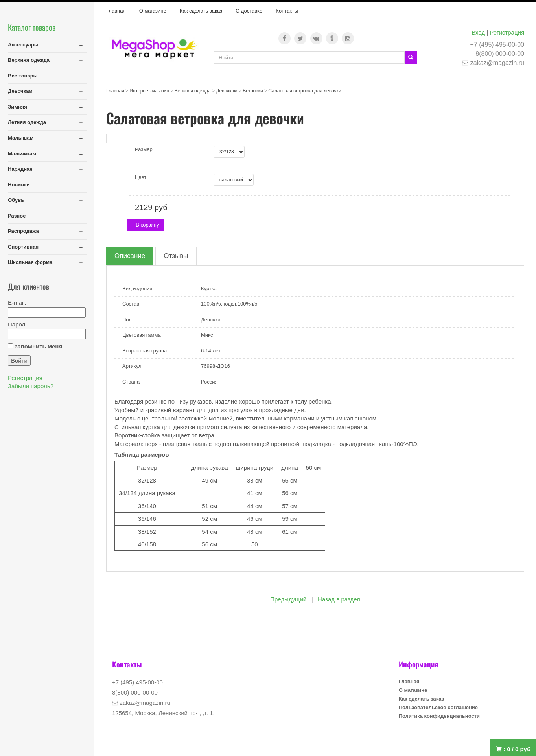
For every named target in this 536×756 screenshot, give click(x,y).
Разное (17, 216)
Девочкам (20, 91)
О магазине (153, 11)
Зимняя (17, 107)
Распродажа (23, 231)
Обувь (16, 200)
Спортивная (23, 247)
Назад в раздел (339, 599)
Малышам (21, 138)
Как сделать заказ (201, 11)
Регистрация (507, 32)
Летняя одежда (27, 122)
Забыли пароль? (31, 386)
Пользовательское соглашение (438, 707)
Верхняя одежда (29, 60)
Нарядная (20, 169)
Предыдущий (288, 599)
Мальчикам (22, 154)
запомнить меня (38, 346)
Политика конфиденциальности (439, 716)
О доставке (249, 11)
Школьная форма (30, 262)
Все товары (23, 76)
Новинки (19, 185)
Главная (116, 11)
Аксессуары (23, 45)
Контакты (287, 11)
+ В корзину (145, 225)
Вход (478, 32)
